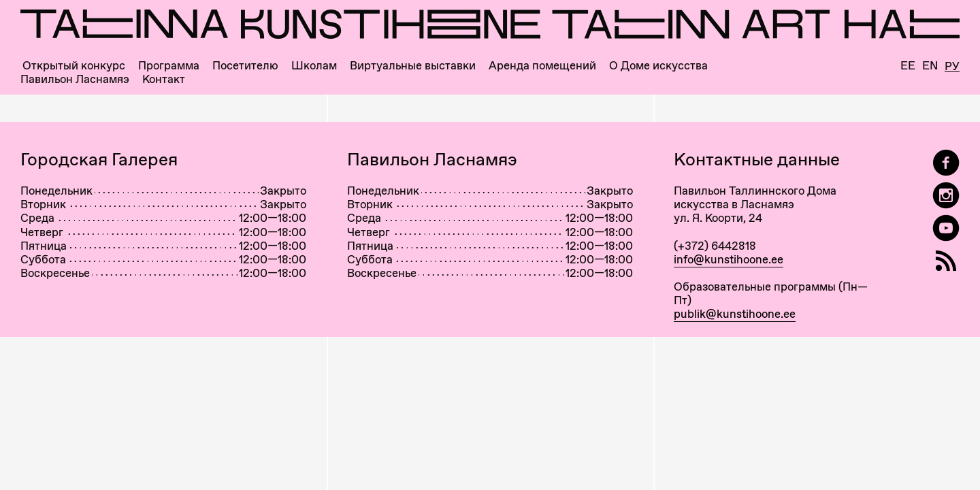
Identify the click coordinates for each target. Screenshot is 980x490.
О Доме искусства (658, 66)
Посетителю (245, 66)
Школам (314, 66)
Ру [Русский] (952, 67)
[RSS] (946, 261)
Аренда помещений (542, 66)
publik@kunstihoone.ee (735, 314)
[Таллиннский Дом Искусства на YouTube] (946, 228)
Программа (169, 66)
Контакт (164, 79)
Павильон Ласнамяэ (75, 79)
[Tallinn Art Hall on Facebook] (946, 163)
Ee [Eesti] (908, 66)
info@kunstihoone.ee (729, 259)
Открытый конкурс (74, 66)
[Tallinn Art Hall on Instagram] (946, 196)
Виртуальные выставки (413, 66)
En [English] (930, 66)
